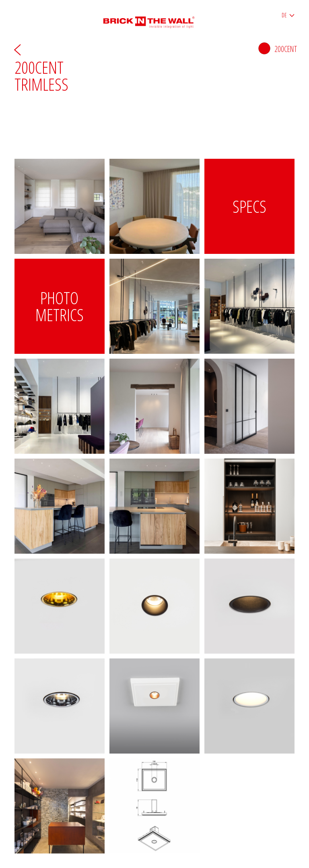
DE (284, 15)
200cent (278, 49)
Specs (249, 206)
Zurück (17, 49)
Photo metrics (60, 306)
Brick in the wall (155, 19)
